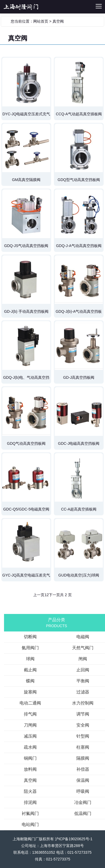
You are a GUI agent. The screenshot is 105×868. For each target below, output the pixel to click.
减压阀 (30, 736)
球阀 (30, 659)
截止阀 (30, 670)
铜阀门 (30, 758)
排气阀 (30, 714)
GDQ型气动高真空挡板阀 (79, 180)
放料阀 (30, 769)
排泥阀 (30, 802)
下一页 (54, 595)
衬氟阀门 (30, 813)
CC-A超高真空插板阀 (79, 509)
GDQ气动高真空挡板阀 (26, 443)
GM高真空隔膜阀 (26, 180)
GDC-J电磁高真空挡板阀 (79, 443)
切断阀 (28, 7)
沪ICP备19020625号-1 (74, 839)
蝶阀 (30, 681)
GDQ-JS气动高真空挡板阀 (26, 246)
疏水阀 (30, 747)
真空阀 (58, 21)
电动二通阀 (30, 703)
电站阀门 (30, 824)
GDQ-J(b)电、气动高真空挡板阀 (26, 379)
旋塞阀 (30, 692)
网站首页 (41, 21)
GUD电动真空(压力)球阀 (79, 575)
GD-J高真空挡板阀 (79, 377)
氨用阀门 (30, 648)
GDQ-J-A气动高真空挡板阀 (79, 246)
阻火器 (30, 791)
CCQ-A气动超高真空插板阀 (79, 114)
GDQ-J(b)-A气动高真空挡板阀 (79, 313)
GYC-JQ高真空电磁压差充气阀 (26, 577)
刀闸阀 (30, 725)
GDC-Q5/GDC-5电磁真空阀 (26, 509)
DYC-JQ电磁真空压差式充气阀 (26, 116)
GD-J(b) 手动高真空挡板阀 (26, 311)
